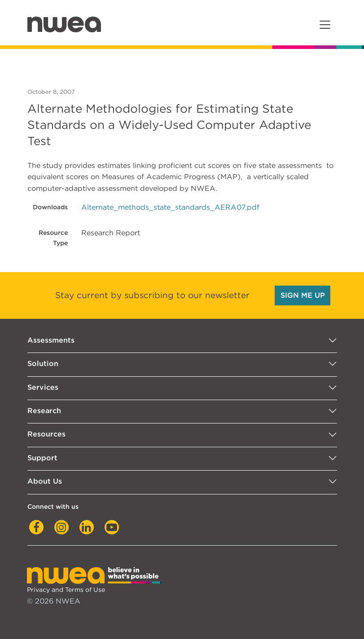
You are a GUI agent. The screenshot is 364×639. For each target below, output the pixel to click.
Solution (43, 364)
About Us (45, 481)
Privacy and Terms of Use (66, 589)
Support (42, 458)
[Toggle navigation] (325, 25)
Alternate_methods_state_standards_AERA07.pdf (170, 207)
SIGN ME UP (303, 295)
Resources (46, 434)
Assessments (51, 340)
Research (44, 411)
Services (43, 387)
